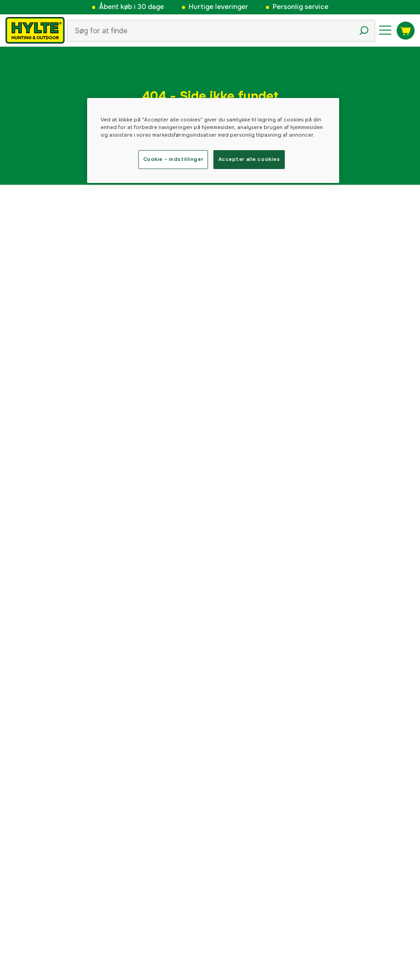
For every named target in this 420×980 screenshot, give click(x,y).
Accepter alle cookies (249, 159)
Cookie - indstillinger (173, 159)
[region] (213, 140)
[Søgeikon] (364, 31)
